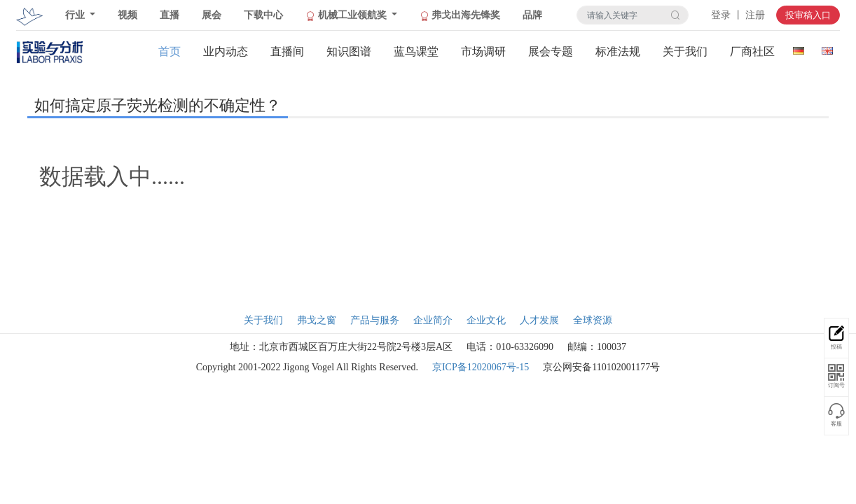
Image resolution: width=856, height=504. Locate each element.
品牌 (532, 15)
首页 (170, 51)
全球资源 (593, 320)
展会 (212, 15)
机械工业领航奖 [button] (347, 15)
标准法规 (618, 51)
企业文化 (486, 320)
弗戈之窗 (317, 320)
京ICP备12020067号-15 (481, 367)
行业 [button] (76, 15)
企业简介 (433, 320)
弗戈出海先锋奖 (460, 15)
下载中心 (263, 15)
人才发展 (539, 320)
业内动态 (226, 51)
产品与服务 (375, 320)
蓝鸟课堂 (416, 51)
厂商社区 (752, 51)
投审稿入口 (808, 15)
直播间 (287, 51)
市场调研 (483, 51)
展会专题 (551, 51)
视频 (127, 15)
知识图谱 (349, 51)
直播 (170, 15)
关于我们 (685, 51)
